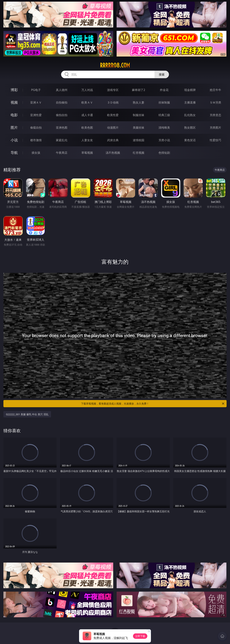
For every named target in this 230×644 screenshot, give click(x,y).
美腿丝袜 (139, 128)
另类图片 (215, 128)
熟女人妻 (139, 102)
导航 (14, 153)
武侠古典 (113, 140)
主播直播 (190, 102)
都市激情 (36, 140)
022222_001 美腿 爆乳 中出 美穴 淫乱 (27, 414)
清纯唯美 (164, 128)
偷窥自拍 (36, 128)
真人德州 (62, 90)
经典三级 (164, 115)
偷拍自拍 (62, 115)
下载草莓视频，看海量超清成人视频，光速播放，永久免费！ (153, 404)
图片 (14, 127)
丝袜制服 (164, 102)
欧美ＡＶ (87, 102)
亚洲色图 (62, 128)
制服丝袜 (139, 115)
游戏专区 (113, 90)
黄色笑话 (190, 140)
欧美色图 (87, 128)
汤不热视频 (113, 153)
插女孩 (36, 153)
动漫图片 (113, 128)
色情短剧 (164, 153)
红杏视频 (139, 153)
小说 (14, 140)
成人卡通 (87, 115)
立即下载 (140, 636)
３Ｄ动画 (113, 102)
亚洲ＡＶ (36, 102)
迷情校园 (139, 140)
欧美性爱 (113, 115)
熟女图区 (190, 128)
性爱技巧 (215, 140)
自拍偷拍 (62, 102)
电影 (14, 115)
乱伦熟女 (190, 115)
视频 (14, 102)
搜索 (162, 74)
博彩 (14, 90)
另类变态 (215, 115)
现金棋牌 (190, 90)
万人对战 (87, 90)
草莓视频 (87, 153)
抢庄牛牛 (215, 90)
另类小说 (164, 140)
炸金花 (164, 90)
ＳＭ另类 (215, 102)
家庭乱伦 (62, 140)
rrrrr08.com (115, 65)
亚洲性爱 (36, 115)
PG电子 (36, 90)
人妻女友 (87, 140)
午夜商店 (62, 153)
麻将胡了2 (138, 90)
